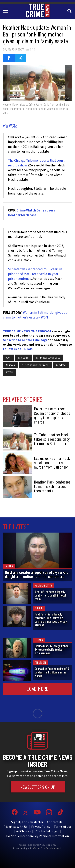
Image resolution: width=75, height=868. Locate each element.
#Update (61, 365)
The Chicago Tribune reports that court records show (36, 163)
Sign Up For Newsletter (27, 822)
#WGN (9, 373)
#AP (8, 358)
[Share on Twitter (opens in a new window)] (20, 58)
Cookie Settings (47, 831)
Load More (37, 689)
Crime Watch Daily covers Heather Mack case (31, 213)
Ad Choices (23, 831)
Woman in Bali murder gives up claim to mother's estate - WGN (35, 315)
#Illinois (10, 365)
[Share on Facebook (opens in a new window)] (9, 58)
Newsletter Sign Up (38, 787)
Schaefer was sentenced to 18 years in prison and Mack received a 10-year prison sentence (35, 274)
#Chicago (23, 358)
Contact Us (55, 822)
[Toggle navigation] (6, 10)
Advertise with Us (15, 827)
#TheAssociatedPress (35, 365)
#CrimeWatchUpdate (48, 358)
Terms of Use (63, 827)
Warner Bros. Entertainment (47, 848)
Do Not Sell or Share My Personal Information (37, 836)
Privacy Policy (41, 827)
